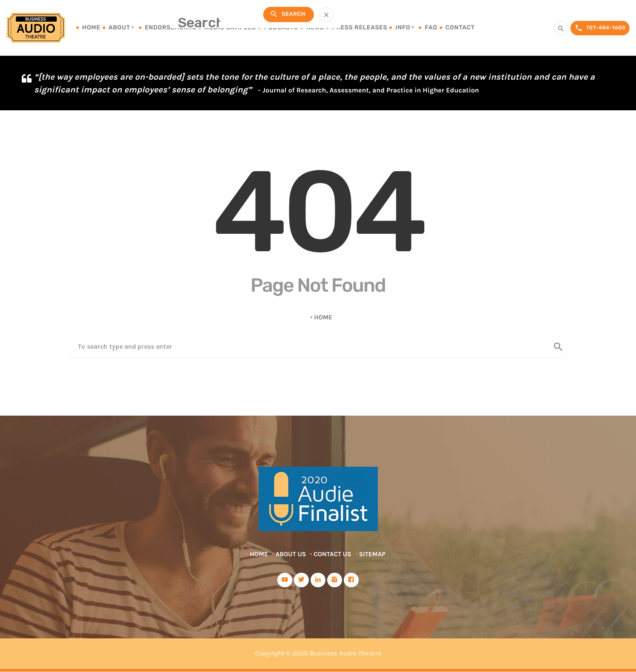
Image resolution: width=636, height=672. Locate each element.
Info (403, 27)
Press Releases (360, 27)
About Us (291, 554)
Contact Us (332, 554)
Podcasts (281, 27)
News (315, 27)
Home (91, 27)
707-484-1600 (598, 28)
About (119, 27)
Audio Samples (230, 27)
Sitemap (372, 554)
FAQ (431, 27)
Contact (460, 27)
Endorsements (171, 27)
